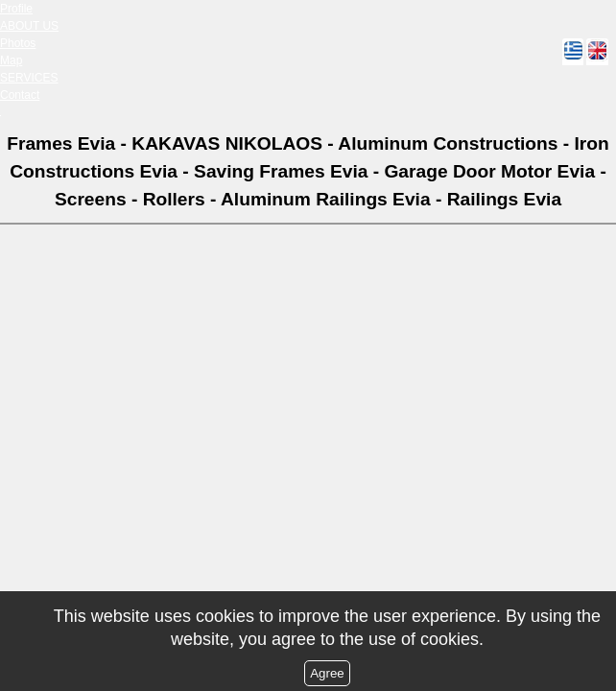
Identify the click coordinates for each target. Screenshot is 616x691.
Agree (327, 673)
